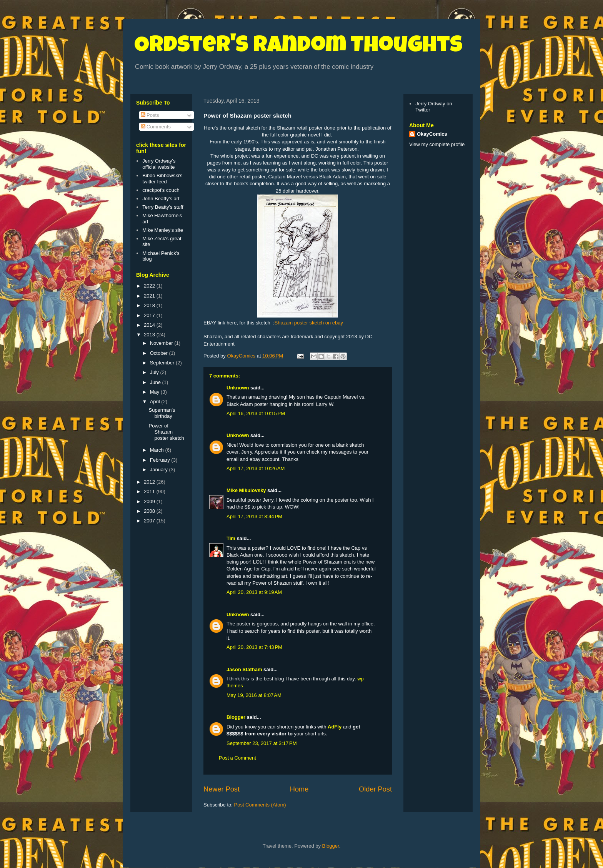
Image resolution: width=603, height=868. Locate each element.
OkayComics (432, 134)
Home (299, 789)
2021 (150, 296)
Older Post (375, 789)
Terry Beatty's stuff (163, 207)
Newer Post (222, 789)
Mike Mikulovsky (246, 490)
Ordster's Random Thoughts (298, 47)
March (158, 450)
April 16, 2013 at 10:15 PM (256, 413)
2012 (150, 482)
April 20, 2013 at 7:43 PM (254, 647)
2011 (150, 491)
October (160, 353)
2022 (150, 286)
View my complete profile (437, 144)
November (162, 343)
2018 (150, 305)
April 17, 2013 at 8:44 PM (254, 516)
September (163, 363)
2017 (150, 315)
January (160, 470)
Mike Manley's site (163, 230)
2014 (150, 325)
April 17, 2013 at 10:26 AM (256, 468)
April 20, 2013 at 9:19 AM (254, 592)
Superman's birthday (162, 413)
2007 (150, 521)
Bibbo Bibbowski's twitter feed (162, 179)
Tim (231, 538)
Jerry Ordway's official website (159, 164)
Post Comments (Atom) (260, 805)
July (155, 372)
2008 (150, 511)
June (156, 382)
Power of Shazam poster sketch (166, 432)
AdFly (335, 727)
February (161, 460)
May (155, 392)
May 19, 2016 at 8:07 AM (254, 695)
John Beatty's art (161, 199)
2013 (150, 335)
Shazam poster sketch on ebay (309, 323)
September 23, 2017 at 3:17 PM (262, 743)
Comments (156, 127)
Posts (150, 115)
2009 (150, 501)
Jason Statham (244, 669)
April (156, 402)
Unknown (238, 388)
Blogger (236, 717)
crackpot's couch (161, 190)
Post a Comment (237, 758)
